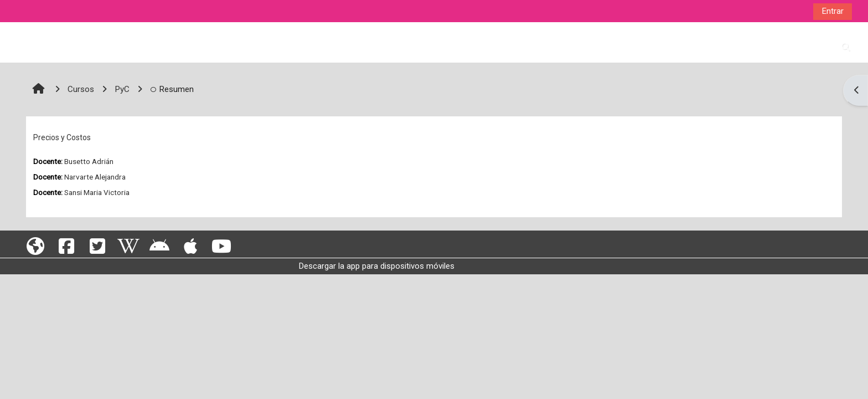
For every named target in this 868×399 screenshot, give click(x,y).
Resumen (172, 89)
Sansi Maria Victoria (97, 192)
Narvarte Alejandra (95, 177)
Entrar (833, 11)
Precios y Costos (62, 137)
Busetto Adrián (89, 161)
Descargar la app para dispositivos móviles (377, 266)
